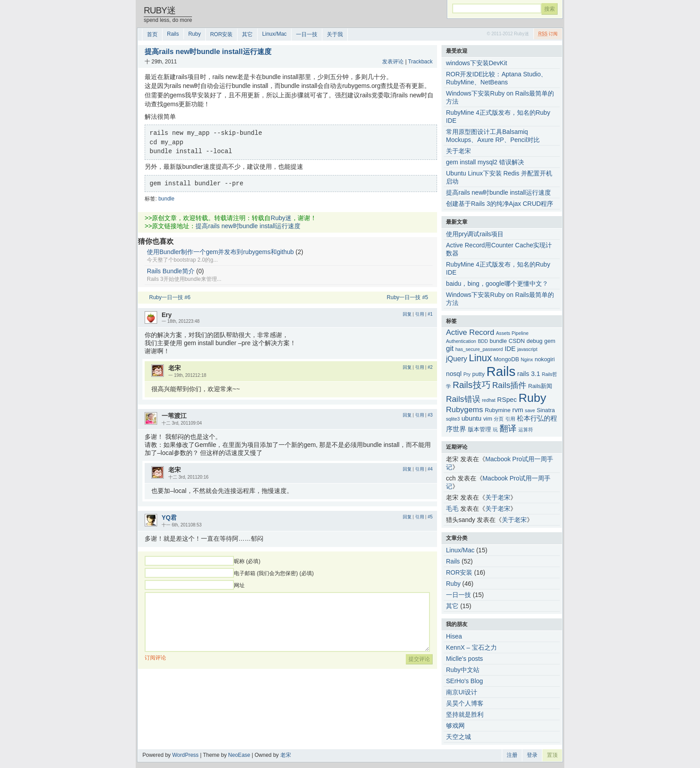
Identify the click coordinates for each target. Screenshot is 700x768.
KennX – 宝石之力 (471, 647)
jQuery (456, 359)
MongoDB (506, 359)
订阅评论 (155, 658)
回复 (407, 314)
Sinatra (546, 410)
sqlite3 (453, 419)
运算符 (526, 430)
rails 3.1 (529, 374)
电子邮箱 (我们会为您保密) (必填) (274, 573)
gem (550, 341)
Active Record (470, 332)
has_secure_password (479, 349)
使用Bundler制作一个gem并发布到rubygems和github (220, 252)
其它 (247, 34)
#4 (430, 469)
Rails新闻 (540, 386)
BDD (483, 341)
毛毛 (452, 509)
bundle (167, 199)
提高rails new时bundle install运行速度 (248, 226)
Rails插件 (509, 385)
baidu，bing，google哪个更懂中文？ (497, 284)
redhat (489, 400)
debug (535, 341)
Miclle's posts (465, 659)
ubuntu (472, 418)
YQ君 (169, 518)
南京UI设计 (462, 692)
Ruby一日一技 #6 (170, 297)
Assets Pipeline (512, 333)
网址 (239, 585)
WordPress (185, 755)
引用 (420, 314)
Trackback (420, 62)
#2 (430, 367)
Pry (467, 374)
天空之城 (458, 737)
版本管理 (479, 429)
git (450, 348)
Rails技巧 (472, 385)
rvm (518, 410)
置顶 (552, 755)
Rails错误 (463, 399)
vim (487, 419)
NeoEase (239, 755)
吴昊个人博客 (465, 703)
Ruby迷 (160, 10)
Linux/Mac (274, 34)
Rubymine (498, 410)
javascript (527, 349)
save (530, 410)
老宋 (286, 755)
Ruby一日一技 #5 (407, 297)
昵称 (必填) (247, 561)
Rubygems (465, 409)
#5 (430, 517)
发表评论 (393, 62)
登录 (532, 755)
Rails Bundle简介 (171, 271)
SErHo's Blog (465, 681)
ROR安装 (222, 34)
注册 (512, 755)
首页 (152, 34)
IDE (510, 349)
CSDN (517, 341)
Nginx (527, 359)
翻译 (508, 428)
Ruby (195, 34)
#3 (430, 415)
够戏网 (455, 726)
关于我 (335, 34)
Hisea (454, 636)
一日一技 (307, 34)
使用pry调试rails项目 (475, 234)
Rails (173, 34)
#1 (430, 314)
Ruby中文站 (463, 670)
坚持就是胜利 (465, 714)
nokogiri (545, 359)
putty (479, 374)
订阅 (548, 34)
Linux (480, 358)
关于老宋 (498, 497)
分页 (499, 419)
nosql (454, 374)
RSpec (507, 400)
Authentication (461, 341)
